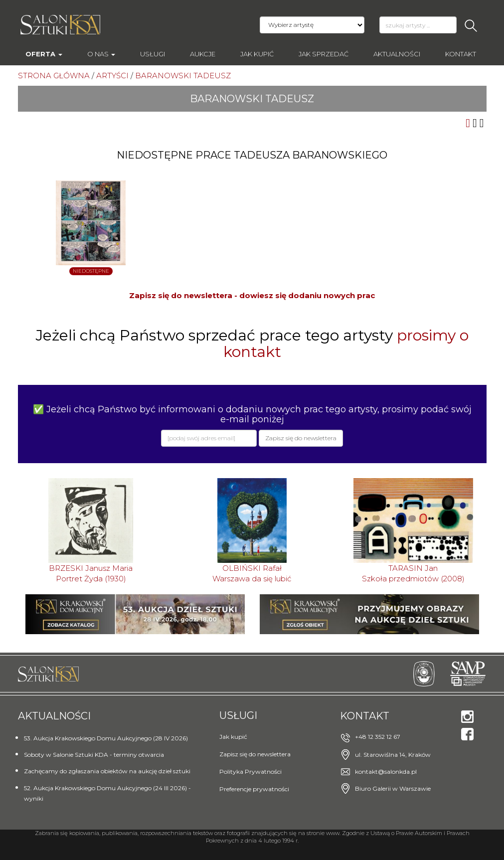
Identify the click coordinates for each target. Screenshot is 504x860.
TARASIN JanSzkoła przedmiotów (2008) (413, 573)
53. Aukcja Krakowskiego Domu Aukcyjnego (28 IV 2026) (106, 738)
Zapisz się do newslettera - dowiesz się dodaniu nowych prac (252, 295)
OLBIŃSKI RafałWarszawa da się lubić (252, 573)
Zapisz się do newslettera (255, 754)
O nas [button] (101, 54)
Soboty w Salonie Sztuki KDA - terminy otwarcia (94, 755)
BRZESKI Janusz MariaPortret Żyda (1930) (91, 573)
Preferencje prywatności (254, 789)
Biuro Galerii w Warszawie (393, 788)
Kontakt (461, 54)
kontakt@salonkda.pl (386, 772)
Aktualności (397, 54)
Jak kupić (257, 54)
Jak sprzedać (324, 54)
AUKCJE (203, 54)
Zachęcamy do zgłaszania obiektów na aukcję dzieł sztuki (107, 771)
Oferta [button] (44, 54)
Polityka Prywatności (251, 772)
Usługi (153, 54)
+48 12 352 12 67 (378, 737)
